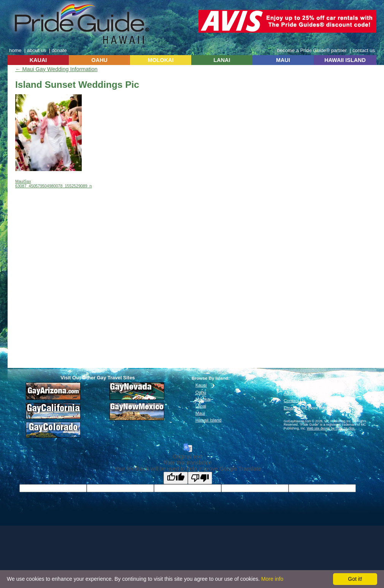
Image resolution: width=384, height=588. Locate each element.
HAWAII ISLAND (345, 60)
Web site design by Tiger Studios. (331, 428)
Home (290, 378)
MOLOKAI (161, 60)
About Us (293, 385)
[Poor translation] (200, 478)
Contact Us (294, 401)
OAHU (99, 60)
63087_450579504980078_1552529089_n (54, 186)
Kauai (201, 385)
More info (272, 579)
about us (36, 50)
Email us (292, 408)
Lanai (201, 406)
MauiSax (23, 181)
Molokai (203, 399)
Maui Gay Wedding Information (56, 69)
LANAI (222, 60)
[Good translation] (176, 478)
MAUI (283, 60)
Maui (200, 413)
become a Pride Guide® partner (312, 50)
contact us (364, 50)
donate (59, 50)
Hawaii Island (209, 420)
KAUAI (38, 60)
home (15, 50)
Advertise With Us (301, 393)
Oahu (201, 392)
